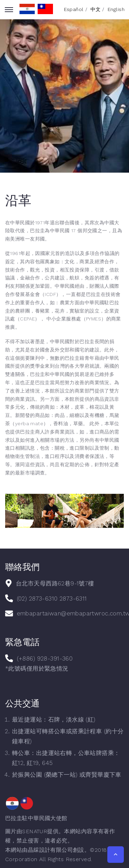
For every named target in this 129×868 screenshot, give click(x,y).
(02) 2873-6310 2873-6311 (52, 599)
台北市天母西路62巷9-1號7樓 (55, 583)
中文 (95, 9)
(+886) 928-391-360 (45, 658)
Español (74, 9)
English (116, 9)
